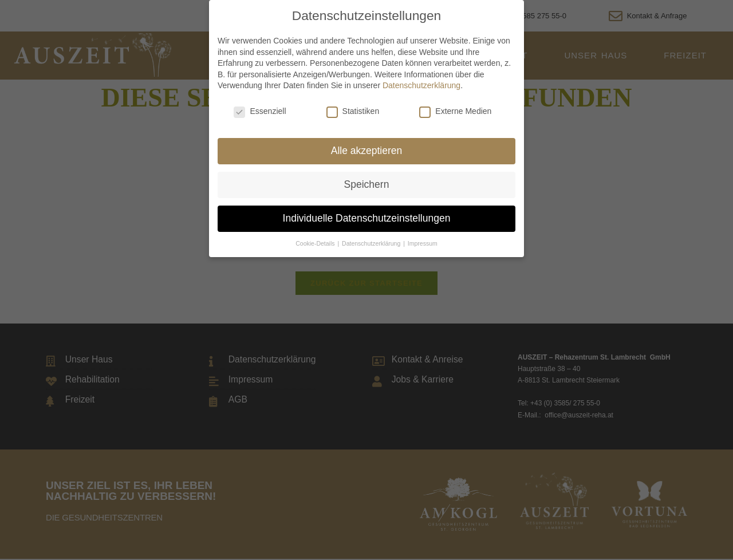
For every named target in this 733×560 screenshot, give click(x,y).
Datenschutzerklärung (421, 85)
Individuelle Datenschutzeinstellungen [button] (367, 218)
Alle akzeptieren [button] (367, 151)
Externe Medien (455, 111)
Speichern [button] (367, 184)
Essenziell (260, 111)
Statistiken (353, 111)
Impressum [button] (423, 243)
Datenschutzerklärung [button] (372, 243)
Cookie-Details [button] (316, 243)
